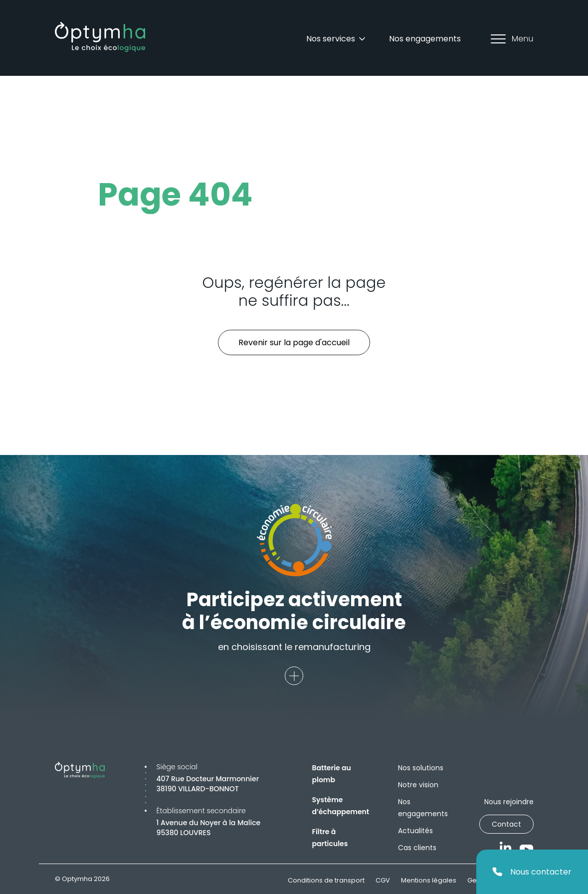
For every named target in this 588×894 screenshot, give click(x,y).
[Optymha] (100, 37)
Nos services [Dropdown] (337, 39)
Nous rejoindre (509, 802)
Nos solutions (421, 768)
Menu (512, 39)
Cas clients (417, 848)
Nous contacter (532, 872)
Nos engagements (425, 39)
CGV (383, 880)
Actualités (415, 831)
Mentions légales (429, 880)
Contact (506, 824)
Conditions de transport (326, 880)
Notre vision (418, 785)
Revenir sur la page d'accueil (294, 342)
